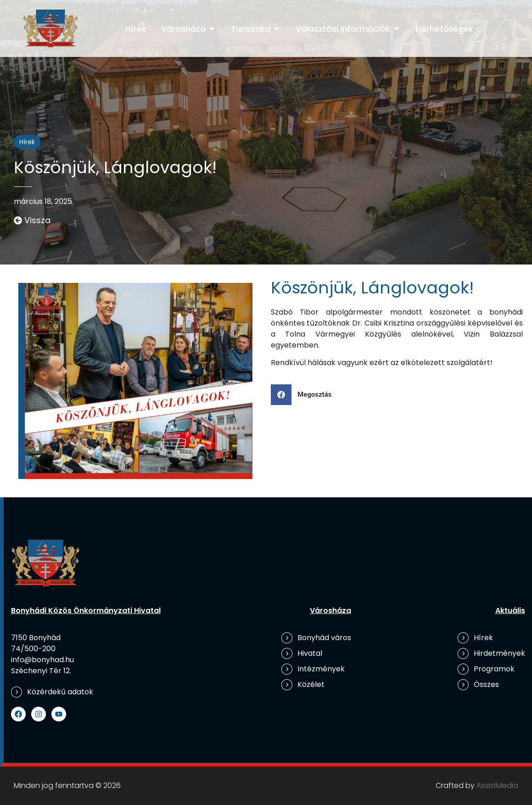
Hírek (27, 142)
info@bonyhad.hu (42, 660)
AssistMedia (497, 785)
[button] (305, 395)
